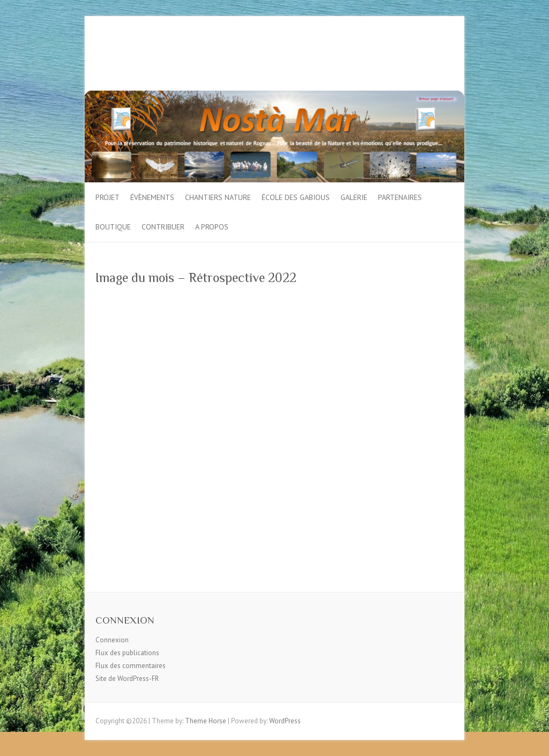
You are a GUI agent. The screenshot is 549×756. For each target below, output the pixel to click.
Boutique (113, 227)
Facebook (395, 55)
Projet (107, 197)
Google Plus (427, 55)
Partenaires (400, 197)
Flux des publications (127, 653)
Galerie (354, 197)
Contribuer (163, 227)
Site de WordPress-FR (127, 679)
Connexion (112, 640)
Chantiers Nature (218, 197)
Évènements (152, 197)
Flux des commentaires (131, 666)
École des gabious (296, 197)
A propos (212, 227)
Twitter (411, 55)
